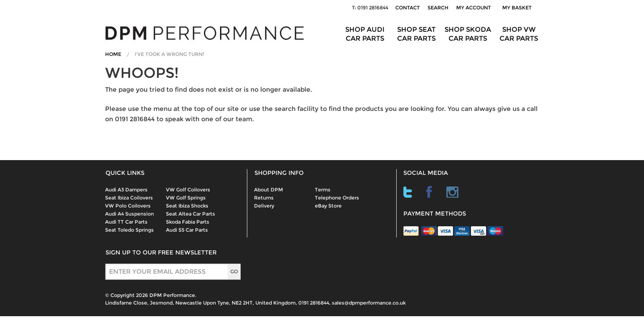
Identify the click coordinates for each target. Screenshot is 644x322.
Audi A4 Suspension (129, 214)
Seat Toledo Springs (129, 230)
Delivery (264, 206)
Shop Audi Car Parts (365, 34)
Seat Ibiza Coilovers (129, 198)
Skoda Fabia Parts (188, 222)
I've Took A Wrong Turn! (169, 54)
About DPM (269, 190)
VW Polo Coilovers (128, 206)
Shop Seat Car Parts (416, 34)
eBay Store (328, 206)
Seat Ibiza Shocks (187, 206)
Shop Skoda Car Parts (468, 34)
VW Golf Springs (186, 198)
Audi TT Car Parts (126, 222)
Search (438, 8)
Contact (408, 8)
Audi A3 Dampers (126, 190)
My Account (474, 8)
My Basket (518, 8)
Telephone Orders (337, 198)
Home (113, 54)
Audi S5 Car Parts (187, 230)
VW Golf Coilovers (188, 190)
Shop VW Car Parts (519, 34)
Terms (323, 190)
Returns (264, 198)
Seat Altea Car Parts (191, 214)
